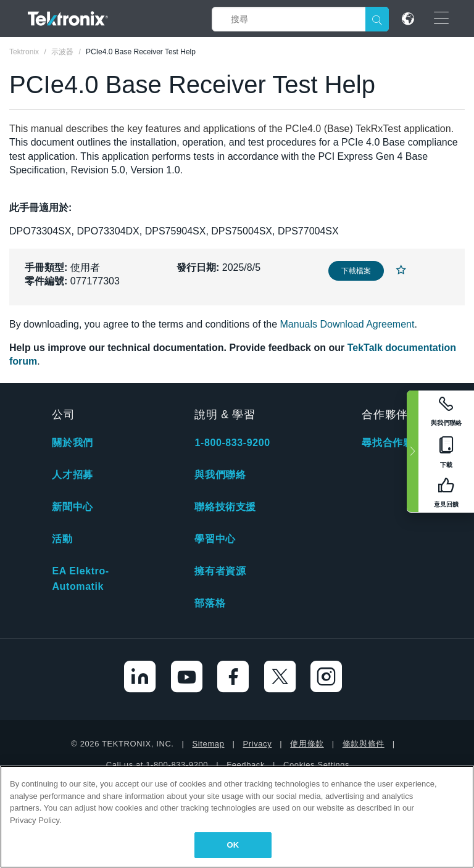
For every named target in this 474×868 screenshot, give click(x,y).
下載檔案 (356, 271)
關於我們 (72, 443)
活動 (62, 539)
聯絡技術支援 (225, 507)
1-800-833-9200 (232, 443)
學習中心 (215, 539)
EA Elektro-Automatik (80, 579)
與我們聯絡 (220, 475)
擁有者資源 (220, 571)
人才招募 (72, 475)
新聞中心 (72, 507)
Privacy (257, 744)
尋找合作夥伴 (393, 443)
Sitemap (209, 744)
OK (233, 845)
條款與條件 (364, 744)
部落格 (210, 603)
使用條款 (307, 744)
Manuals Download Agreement (347, 324)
